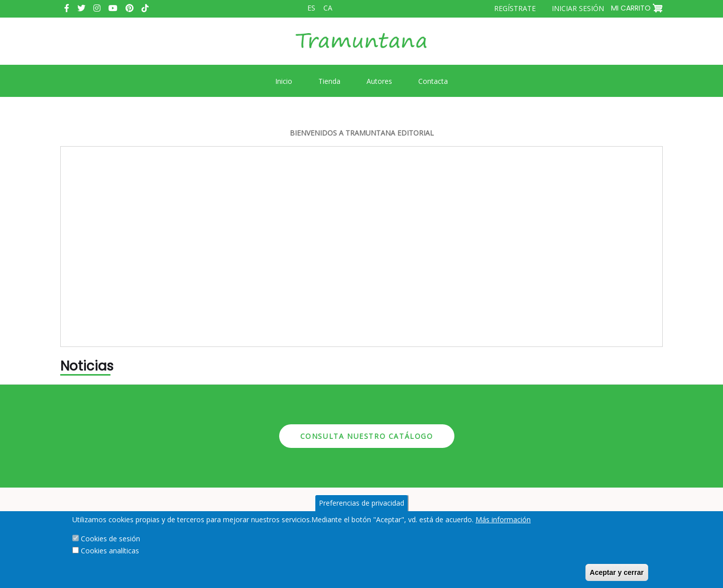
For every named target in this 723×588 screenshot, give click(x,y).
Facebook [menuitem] (67, 8)
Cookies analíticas (110, 551)
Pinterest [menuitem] (130, 8)
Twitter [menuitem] (81, 8)
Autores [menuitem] (379, 81)
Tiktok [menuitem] (145, 8)
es (311, 8)
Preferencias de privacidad (361, 503)
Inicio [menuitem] (284, 81)
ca (328, 8)
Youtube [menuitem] (113, 8)
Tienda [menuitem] (329, 81)
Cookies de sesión (110, 539)
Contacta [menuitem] (433, 81)
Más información (503, 519)
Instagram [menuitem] (97, 8)
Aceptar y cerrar (617, 572)
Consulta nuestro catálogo (367, 436)
